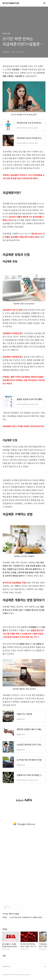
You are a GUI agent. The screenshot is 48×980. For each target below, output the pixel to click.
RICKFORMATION (11, 3)
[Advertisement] (24, 824)
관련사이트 (6, 966)
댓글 (4, 956)
